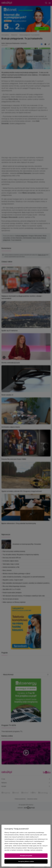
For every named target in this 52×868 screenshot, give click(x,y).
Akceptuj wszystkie (26, 856)
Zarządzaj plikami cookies (26, 861)
